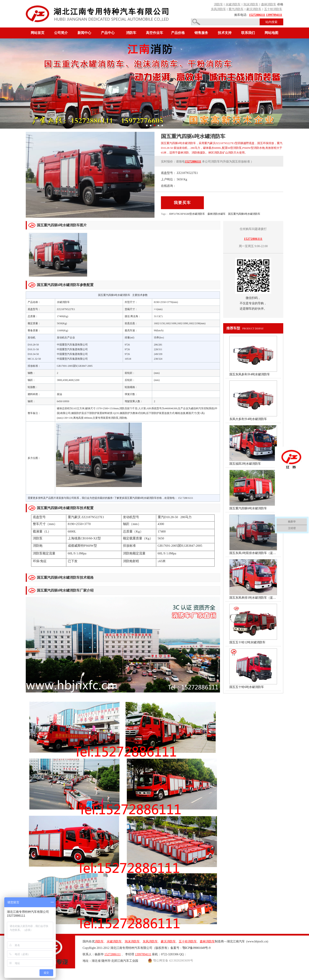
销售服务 (201, 33)
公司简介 (61, 33)
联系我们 (248, 33)
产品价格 (178, 33)
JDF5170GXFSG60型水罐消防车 (187, 214)
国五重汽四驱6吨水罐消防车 (244, 214)
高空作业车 (154, 33)
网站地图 (271, 33)
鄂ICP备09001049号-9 (196, 948)
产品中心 (108, 33)
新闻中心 (84, 33)
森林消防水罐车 (217, 214)
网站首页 (38, 33)
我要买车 (182, 203)
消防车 (131, 33)
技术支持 (225, 33)
